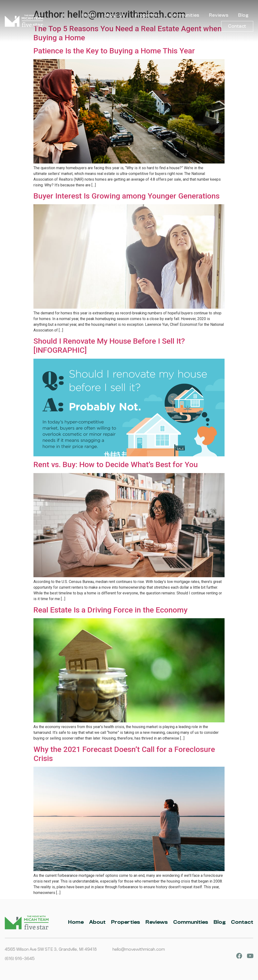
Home (88, 15)
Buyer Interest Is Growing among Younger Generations (126, 196)
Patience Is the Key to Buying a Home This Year (114, 51)
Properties (147, 15)
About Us (115, 15)
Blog (243, 15)
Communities (185, 15)
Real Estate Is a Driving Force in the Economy (110, 610)
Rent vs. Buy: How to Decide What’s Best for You (116, 464)
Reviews (219, 15)
